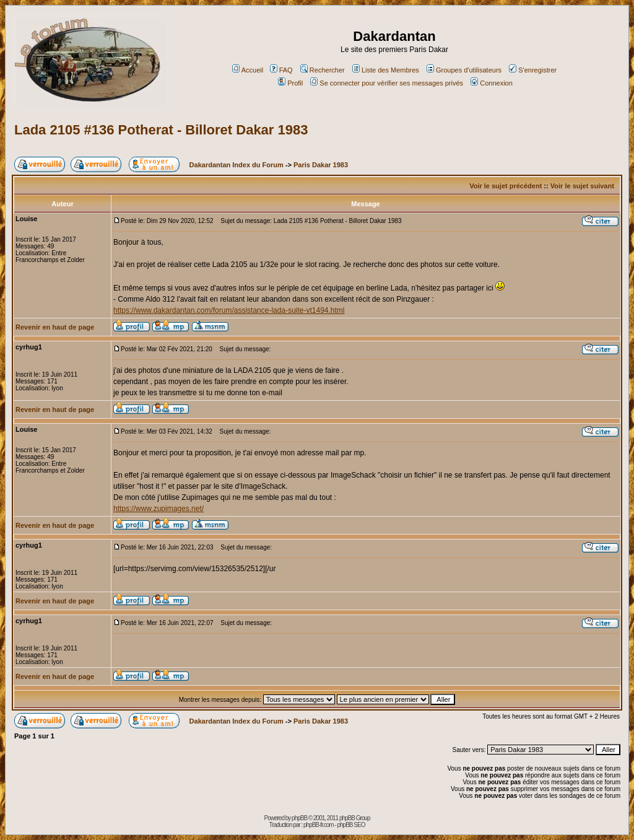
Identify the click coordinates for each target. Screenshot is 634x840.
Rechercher (323, 70)
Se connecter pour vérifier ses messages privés (387, 83)
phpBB (299, 818)
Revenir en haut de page (55, 327)
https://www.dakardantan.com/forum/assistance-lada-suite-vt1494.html (229, 310)
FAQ (281, 70)
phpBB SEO (351, 825)
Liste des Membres (386, 70)
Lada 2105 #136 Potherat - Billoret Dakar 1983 (161, 130)
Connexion (492, 83)
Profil (290, 83)
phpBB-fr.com (319, 825)
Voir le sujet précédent (506, 186)
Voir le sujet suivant (582, 186)
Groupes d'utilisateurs (464, 70)
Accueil (248, 70)
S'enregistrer (533, 70)
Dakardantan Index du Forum (237, 165)
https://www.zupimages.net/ (158, 509)
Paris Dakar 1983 (321, 165)
